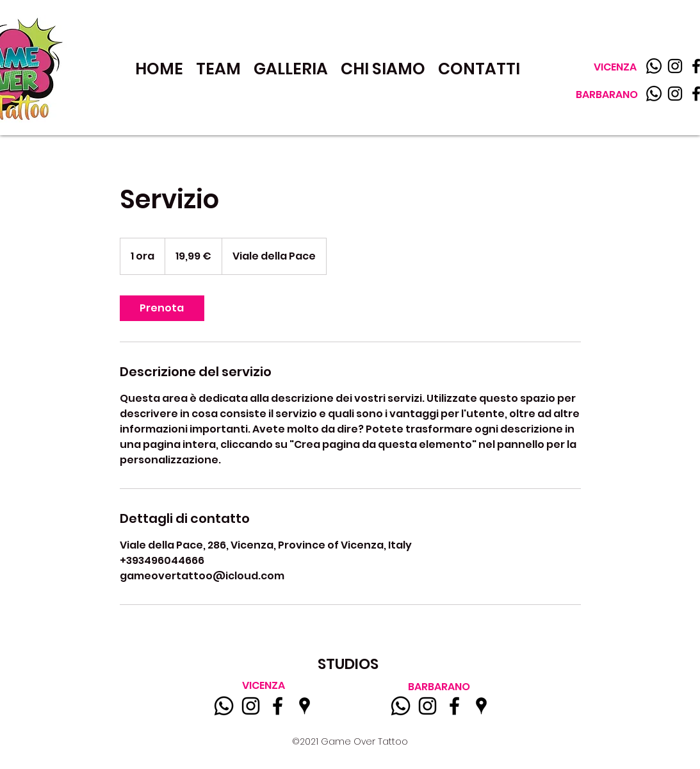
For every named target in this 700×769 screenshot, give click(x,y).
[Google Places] (305, 706)
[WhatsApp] (654, 94)
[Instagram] (675, 66)
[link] (162, 308)
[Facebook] (278, 706)
